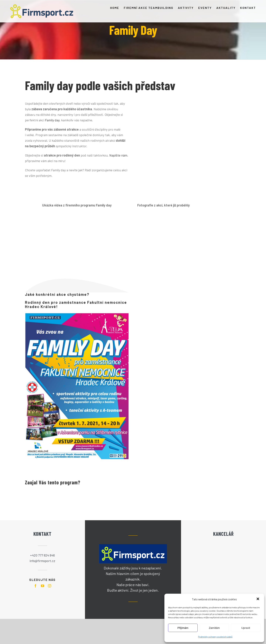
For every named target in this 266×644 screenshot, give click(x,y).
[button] (258, 599)
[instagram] (50, 586)
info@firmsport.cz (42, 561)
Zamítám (214, 628)
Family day (52, 120)
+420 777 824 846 (42, 555)
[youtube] (42, 586)
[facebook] (35, 586)
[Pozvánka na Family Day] (77, 386)
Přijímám (183, 628)
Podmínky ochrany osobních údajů (215, 637)
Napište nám (118, 155)
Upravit (246, 628)
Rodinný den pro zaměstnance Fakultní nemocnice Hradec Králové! (76, 304)
